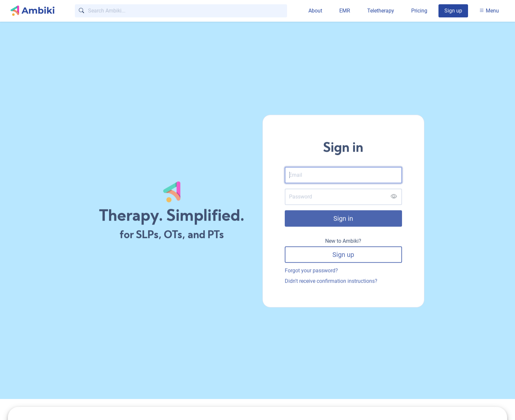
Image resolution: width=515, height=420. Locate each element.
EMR (345, 11)
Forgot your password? (311, 271)
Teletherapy (381, 11)
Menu (489, 11)
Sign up (453, 11)
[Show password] (394, 198)
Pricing (419, 11)
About (315, 11)
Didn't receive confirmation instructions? (331, 282)
